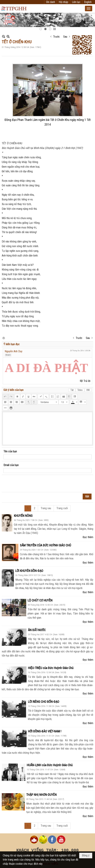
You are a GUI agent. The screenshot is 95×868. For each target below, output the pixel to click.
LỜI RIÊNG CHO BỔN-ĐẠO (44, 702)
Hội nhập (63, 2)
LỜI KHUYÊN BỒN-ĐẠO (29, 571)
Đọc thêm (88, 537)
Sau (65, 37)
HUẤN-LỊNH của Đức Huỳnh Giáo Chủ (50, 765)
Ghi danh (51, 2)
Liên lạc (76, 2)
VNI (88, 390)
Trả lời (87, 381)
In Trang (3, 338)
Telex (80, 390)
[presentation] (30, 484)
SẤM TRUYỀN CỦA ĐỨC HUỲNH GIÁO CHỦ (45, 545)
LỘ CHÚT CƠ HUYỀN (40, 600)
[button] (89, 8)
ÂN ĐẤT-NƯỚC (37, 630)
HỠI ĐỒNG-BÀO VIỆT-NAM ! (45, 731)
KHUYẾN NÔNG (23, 516)
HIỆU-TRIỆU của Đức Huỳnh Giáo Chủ (51, 668)
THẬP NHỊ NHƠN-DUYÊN (41, 795)
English (88, 2)
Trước (56, 37)
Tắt (72, 390)
